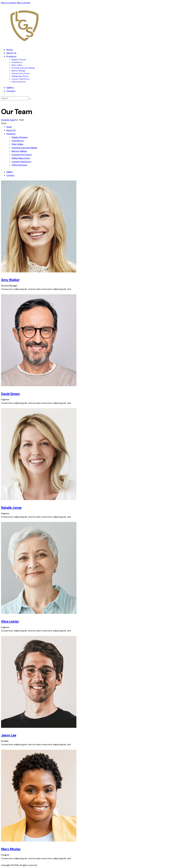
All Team (11, 120)
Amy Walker (10, 280)
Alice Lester (10, 621)
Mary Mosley (11, 849)
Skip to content (9, 3)
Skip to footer (24, 3)
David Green (10, 394)
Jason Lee (9, 735)
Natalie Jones (11, 508)
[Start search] (30, 99)
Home (4, 120)
